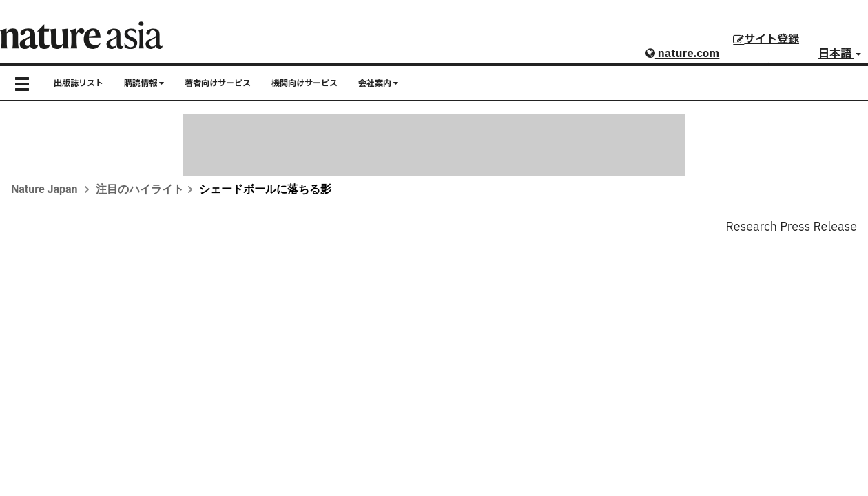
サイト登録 (766, 39)
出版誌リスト (79, 83)
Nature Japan (44, 189)
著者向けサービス (218, 83)
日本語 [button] (840, 54)
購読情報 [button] (144, 83)
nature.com (682, 54)
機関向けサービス (304, 83)
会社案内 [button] (378, 83)
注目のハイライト (140, 189)
